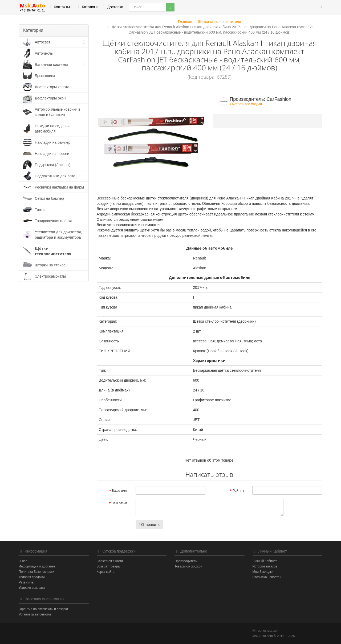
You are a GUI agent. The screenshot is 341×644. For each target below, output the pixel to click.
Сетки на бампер (49, 198)
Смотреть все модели (246, 104)
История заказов (265, 566)
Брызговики (45, 76)
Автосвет (43, 42)
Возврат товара (108, 566)
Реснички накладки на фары (60, 187)
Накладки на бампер (53, 142)
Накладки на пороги (52, 154)
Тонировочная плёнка (54, 221)
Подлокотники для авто (55, 176)
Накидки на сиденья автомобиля (52, 129)
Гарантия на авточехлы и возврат (44, 609)
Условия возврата (32, 588)
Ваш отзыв (120, 503)
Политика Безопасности (36, 572)
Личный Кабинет (265, 561)
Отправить (149, 525)
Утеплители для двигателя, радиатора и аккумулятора (58, 235)
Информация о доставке (37, 566)
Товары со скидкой (188, 566)
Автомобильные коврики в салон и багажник (58, 112)
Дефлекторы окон (50, 98)
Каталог (87, 7)
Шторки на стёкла (50, 265)
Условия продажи (32, 577)
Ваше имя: (120, 491)
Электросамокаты (50, 276)
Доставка (112, 7)
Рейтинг (238, 491)
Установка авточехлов (35, 614)
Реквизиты (27, 582)
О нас (23, 561)
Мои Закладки (263, 572)
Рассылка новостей (267, 577)
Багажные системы (51, 65)
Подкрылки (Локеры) (53, 165)
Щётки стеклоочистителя (53, 251)
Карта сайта (106, 572)
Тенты (40, 210)
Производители (186, 561)
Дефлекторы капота (52, 87)
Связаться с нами (110, 561)
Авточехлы (44, 53)
